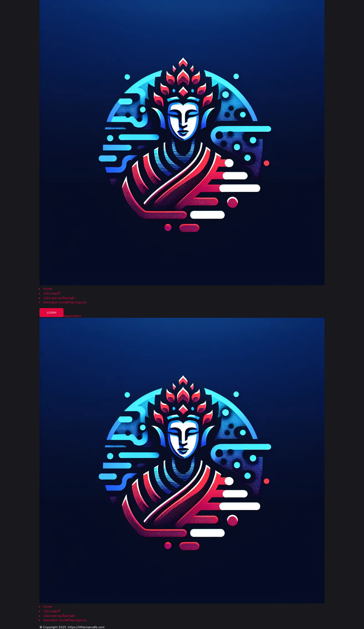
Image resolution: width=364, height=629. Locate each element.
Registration (72, 316)
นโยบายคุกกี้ (52, 294)
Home (48, 289)
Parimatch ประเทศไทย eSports (65, 303)
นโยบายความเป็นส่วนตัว (59, 298)
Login (52, 313)
